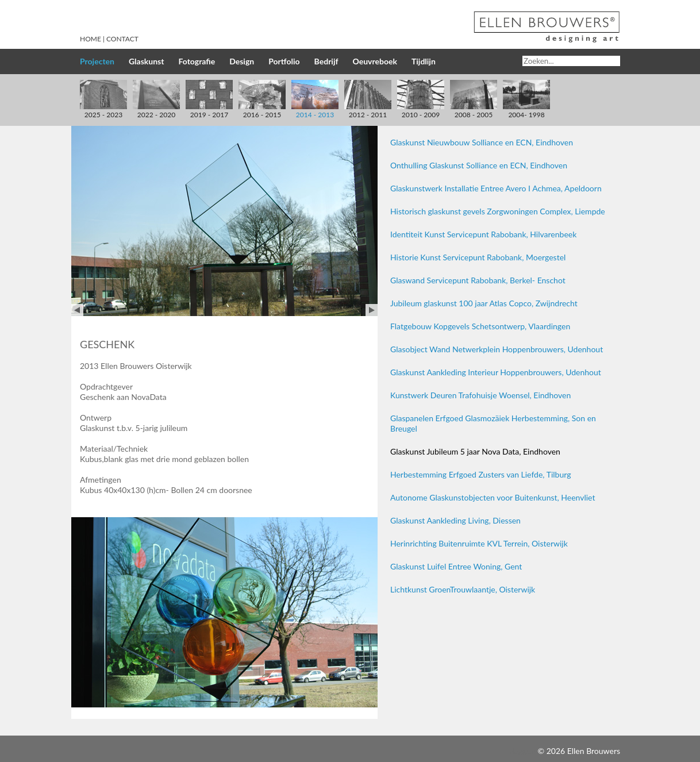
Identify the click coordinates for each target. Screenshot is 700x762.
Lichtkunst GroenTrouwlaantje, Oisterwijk (463, 589)
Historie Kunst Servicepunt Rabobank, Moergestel (478, 257)
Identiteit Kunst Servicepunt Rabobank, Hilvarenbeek (483, 234)
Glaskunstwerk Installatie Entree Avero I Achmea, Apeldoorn (496, 188)
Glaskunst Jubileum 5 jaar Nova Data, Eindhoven (475, 451)
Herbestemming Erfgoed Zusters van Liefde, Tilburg (480, 474)
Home (91, 39)
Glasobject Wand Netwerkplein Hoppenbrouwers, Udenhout (497, 349)
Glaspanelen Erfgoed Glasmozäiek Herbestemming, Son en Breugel (493, 423)
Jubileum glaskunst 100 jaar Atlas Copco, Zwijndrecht (484, 303)
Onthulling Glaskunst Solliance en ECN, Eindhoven (479, 165)
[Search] (571, 61)
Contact (122, 39)
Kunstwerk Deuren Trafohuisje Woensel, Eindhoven (480, 395)
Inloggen (520, 751)
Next (372, 310)
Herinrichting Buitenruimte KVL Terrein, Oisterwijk (479, 543)
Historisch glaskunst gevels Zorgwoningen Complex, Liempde (498, 211)
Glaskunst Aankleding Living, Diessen (455, 520)
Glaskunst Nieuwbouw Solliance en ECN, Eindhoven (482, 142)
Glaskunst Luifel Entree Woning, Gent (456, 566)
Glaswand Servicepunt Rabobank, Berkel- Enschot (478, 280)
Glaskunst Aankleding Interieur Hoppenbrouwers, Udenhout (496, 372)
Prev (77, 310)
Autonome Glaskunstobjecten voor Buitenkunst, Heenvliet (493, 497)
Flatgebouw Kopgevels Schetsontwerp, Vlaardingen (480, 326)
